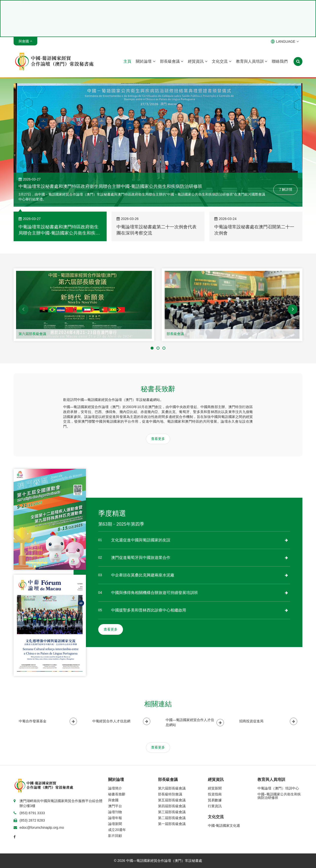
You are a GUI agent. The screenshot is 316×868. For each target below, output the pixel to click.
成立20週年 (117, 830)
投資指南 (215, 794)
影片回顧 (115, 836)
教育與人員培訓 (252, 61)
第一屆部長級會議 (172, 824)
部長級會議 (172, 61)
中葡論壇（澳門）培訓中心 (278, 788)
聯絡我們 (280, 61)
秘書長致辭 (117, 794)
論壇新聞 (115, 824)
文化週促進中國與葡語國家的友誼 (141, 540)
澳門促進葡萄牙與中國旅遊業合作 (141, 558)
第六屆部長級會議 (32, 334)
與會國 (113, 800)
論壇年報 (115, 818)
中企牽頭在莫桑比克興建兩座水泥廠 (143, 575)
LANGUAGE (285, 41)
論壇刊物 (115, 812)
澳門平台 (115, 806)
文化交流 (221, 61)
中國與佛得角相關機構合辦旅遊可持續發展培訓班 (155, 593)
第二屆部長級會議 (172, 818)
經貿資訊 (197, 61)
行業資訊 (215, 806)
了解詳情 (285, 189)
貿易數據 (215, 800)
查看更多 (158, 439)
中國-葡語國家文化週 (224, 826)
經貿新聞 (215, 788)
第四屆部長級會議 (172, 806)
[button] (23, 309)
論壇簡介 (115, 788)
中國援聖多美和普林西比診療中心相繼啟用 (149, 610)
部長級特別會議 (170, 794)
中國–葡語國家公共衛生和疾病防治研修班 (279, 796)
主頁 (127, 61)
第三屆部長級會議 (172, 812)
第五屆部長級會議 (172, 800)
